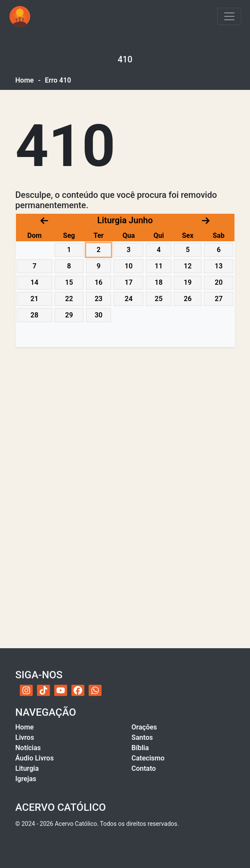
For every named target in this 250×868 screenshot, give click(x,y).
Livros (25, 737)
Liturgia (27, 768)
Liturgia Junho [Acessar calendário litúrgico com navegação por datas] (125, 220)
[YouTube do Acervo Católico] (61, 690)
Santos (142, 737)
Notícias (28, 748)
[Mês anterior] (44, 220)
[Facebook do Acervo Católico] (78, 690)
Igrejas (26, 779)
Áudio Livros (35, 758)
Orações (144, 727)
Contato (144, 768)
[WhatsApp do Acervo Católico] (95, 690)
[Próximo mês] (206, 220)
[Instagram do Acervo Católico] (26, 690)
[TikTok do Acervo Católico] (43, 690)
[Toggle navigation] (229, 16)
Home (25, 80)
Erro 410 (58, 80)
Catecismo (148, 758)
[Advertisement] (125, 420)
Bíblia (140, 748)
